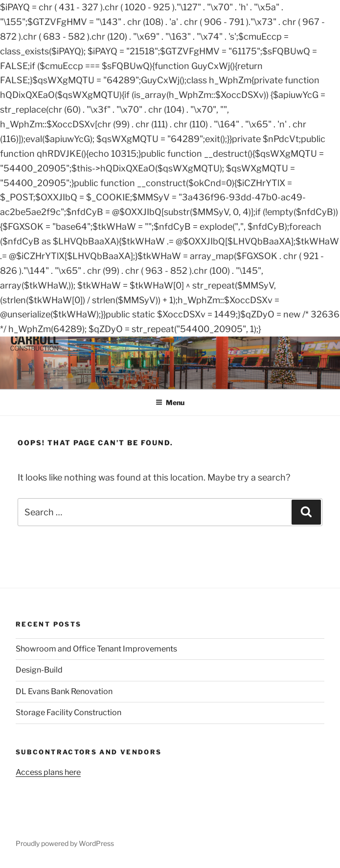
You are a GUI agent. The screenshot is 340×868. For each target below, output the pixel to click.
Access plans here (48, 772)
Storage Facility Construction (68, 712)
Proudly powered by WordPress (65, 843)
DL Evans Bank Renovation (64, 691)
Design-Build (39, 670)
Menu (170, 402)
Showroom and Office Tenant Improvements (96, 649)
